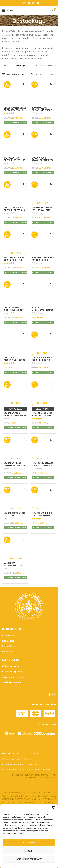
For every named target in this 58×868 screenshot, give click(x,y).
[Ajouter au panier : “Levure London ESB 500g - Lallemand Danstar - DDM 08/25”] (51, 384)
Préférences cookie (12, 759)
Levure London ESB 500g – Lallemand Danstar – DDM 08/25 (42, 417)
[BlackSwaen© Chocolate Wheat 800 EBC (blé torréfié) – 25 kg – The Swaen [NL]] (43, 93)
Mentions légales (11, 754)
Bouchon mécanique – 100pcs (42, 309)
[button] (53, 808)
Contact (47, 770)
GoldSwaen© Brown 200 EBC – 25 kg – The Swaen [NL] (15, 160)
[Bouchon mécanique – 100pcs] (43, 293)
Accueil (6, 66)
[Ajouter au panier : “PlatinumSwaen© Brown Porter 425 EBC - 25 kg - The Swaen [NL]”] (24, 184)
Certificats (29, 759)
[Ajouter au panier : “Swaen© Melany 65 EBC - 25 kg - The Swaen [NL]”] (51, 184)
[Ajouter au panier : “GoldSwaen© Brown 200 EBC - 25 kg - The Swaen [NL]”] (24, 134)
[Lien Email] (29, 3)
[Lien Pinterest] (33, 3)
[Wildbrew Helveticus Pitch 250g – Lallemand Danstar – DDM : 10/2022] (15, 548)
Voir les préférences (29, 859)
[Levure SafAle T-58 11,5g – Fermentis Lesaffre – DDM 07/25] (43, 498)
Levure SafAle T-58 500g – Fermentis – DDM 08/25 (42, 360)
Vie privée (35, 754)
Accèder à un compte (13, 677)
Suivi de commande (12, 682)
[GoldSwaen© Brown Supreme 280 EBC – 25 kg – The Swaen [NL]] (43, 143)
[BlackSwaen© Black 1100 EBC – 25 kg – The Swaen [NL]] (43, 243)
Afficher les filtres (15, 74)
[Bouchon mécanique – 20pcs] (15, 343)
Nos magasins (9, 641)
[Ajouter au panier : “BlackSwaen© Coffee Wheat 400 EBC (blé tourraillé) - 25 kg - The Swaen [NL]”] (24, 284)
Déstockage (32, 764)
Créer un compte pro (12, 672)
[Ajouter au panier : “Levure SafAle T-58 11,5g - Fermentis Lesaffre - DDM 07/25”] (51, 490)
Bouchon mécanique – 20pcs (15, 359)
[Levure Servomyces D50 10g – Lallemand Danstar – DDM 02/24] (43, 448)
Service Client (9, 646)
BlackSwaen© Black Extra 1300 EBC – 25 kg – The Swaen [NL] (15, 110)
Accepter (29, 842)
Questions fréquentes (13, 770)
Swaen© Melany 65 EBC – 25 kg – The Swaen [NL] (42, 210)
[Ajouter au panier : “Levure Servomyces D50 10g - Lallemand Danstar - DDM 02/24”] (51, 440)
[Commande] (32, 75)
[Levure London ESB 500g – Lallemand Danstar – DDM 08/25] (43, 393)
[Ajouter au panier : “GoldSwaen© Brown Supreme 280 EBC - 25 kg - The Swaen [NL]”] (51, 134)
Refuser (29, 851)
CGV (24, 754)
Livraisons (7, 651)
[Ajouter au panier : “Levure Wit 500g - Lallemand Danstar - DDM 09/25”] (24, 440)
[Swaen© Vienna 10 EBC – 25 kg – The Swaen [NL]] (15, 243)
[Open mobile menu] (8, 10)
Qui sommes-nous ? (12, 635)
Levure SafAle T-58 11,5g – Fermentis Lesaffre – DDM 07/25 (42, 516)
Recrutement (34, 770)
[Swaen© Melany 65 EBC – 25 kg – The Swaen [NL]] (43, 193)
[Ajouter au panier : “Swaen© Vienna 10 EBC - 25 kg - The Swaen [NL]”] (24, 234)
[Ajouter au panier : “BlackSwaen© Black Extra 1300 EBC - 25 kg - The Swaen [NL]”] (24, 84)
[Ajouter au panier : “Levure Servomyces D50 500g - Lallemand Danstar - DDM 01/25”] (24, 490)
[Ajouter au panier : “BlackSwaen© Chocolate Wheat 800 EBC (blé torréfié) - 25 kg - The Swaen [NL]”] (51, 84)
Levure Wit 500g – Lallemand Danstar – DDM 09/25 (15, 465)
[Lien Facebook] (20, 3)
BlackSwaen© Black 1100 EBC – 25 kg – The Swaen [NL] (43, 260)
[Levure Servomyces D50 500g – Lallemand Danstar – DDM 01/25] (15, 498)
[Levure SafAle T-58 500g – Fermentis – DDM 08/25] (43, 343)
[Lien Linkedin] (38, 3)
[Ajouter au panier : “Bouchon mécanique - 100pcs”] (51, 284)
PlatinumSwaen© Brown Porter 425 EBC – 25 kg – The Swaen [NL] (14, 211)
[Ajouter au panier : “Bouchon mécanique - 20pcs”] (24, 334)
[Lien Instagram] (54, 694)
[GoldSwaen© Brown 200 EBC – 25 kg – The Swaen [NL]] (15, 143)
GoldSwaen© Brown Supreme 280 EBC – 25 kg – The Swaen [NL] (42, 161)
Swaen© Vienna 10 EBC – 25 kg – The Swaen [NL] (14, 260)
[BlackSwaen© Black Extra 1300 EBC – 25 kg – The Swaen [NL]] (15, 93)
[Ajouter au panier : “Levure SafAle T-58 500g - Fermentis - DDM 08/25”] (51, 334)
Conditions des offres (13, 764)
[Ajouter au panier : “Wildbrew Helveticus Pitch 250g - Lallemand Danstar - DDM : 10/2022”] (24, 539)
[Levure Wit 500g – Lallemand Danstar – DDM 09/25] (15, 448)
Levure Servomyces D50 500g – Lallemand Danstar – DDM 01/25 (15, 516)
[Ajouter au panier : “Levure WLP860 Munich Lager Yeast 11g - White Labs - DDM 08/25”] (24, 384)
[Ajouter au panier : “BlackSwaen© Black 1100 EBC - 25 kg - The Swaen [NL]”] (51, 234)
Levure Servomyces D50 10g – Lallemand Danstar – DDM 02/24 (42, 467)
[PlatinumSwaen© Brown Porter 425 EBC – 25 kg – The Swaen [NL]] (15, 193)
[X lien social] (24, 3)
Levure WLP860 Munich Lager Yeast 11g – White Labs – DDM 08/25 (15, 417)
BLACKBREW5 (15, 409)
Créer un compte (11, 666)
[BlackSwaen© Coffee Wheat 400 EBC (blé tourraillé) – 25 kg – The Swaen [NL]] (15, 293)
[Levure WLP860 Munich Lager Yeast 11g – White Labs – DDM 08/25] (15, 393)
